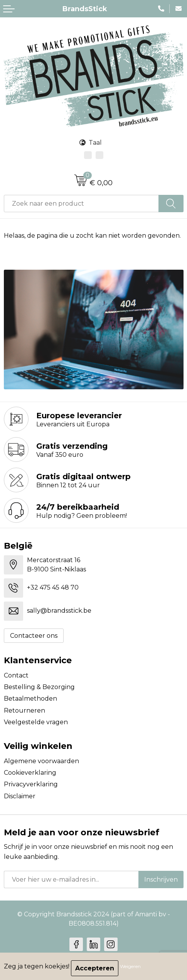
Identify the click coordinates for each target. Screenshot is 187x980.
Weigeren (130, 966)
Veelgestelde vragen (36, 722)
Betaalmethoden (30, 699)
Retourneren (24, 710)
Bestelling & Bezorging (39, 687)
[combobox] (81, 204)
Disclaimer (20, 796)
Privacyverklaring (31, 784)
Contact (16, 675)
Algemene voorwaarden (41, 761)
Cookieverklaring (30, 773)
